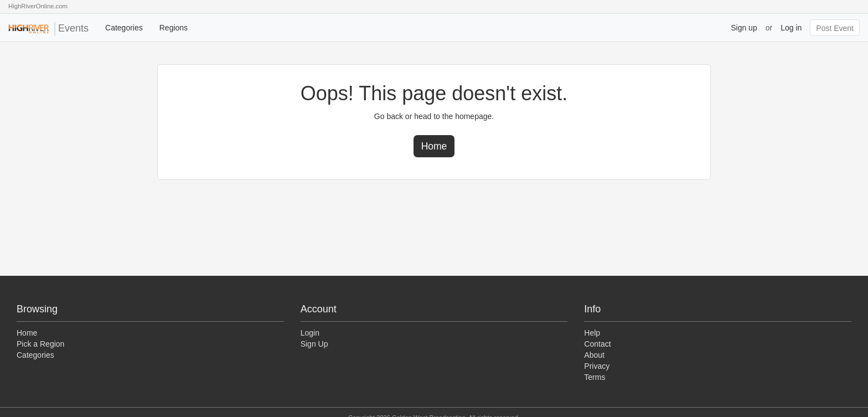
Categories (124, 28)
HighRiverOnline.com (38, 6)
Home (434, 146)
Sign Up (314, 344)
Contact (597, 344)
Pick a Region (40, 344)
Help (592, 333)
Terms (595, 377)
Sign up (744, 28)
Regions (174, 28)
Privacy (597, 366)
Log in (791, 28)
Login (310, 333)
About (594, 355)
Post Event (835, 28)
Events (48, 29)
